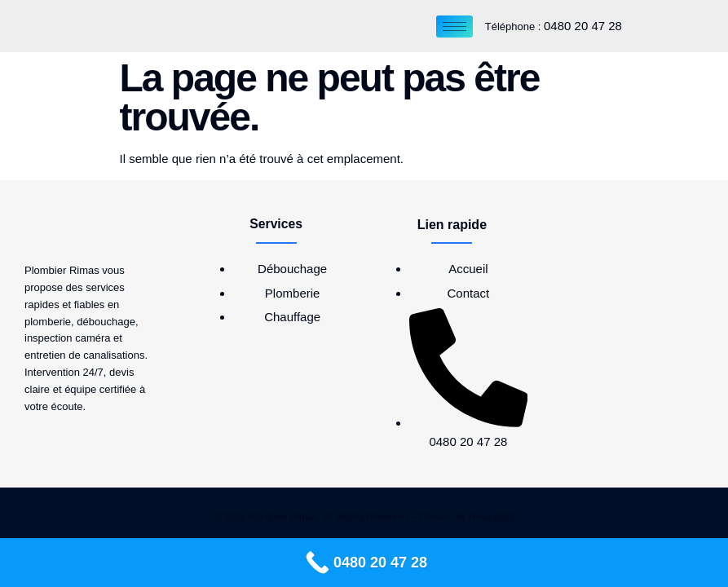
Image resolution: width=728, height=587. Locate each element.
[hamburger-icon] (454, 26)
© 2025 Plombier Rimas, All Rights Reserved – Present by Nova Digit (364, 517)
